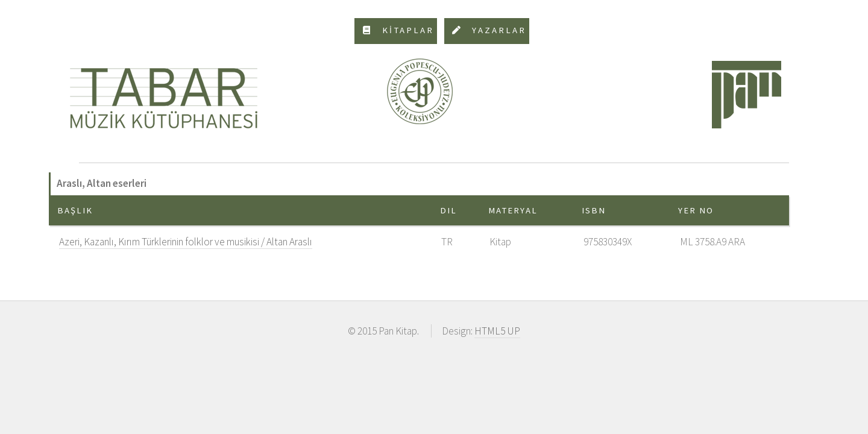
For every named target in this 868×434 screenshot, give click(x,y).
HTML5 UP (497, 331)
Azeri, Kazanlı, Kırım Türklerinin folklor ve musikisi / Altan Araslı (186, 242)
